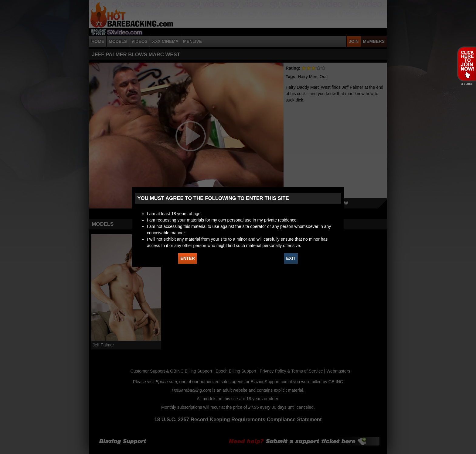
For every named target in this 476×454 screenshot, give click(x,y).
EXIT (291, 258)
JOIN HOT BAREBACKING (466, 64)
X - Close (466, 84)
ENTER (187, 258)
